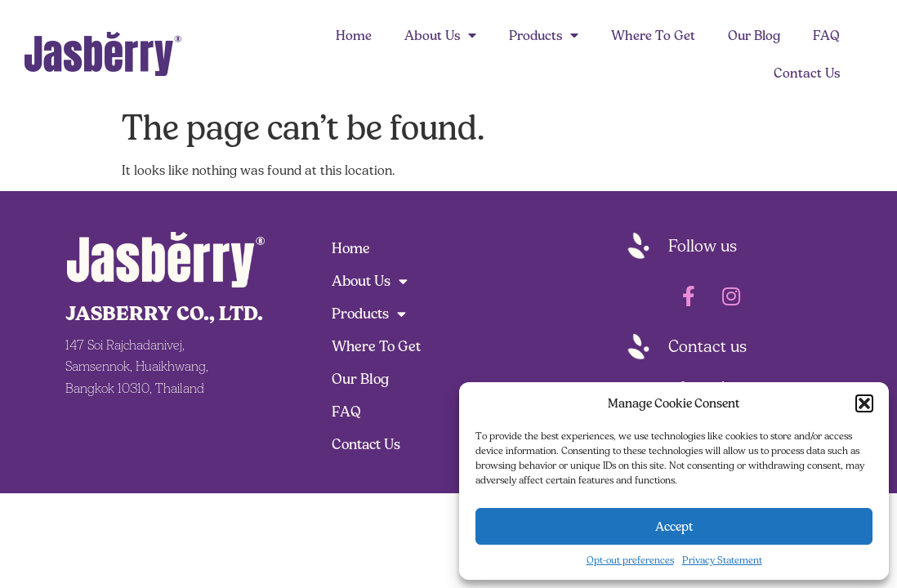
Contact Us (807, 73)
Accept (674, 526)
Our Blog (754, 35)
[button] (864, 403)
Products (544, 35)
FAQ (826, 35)
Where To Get (653, 35)
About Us (440, 35)
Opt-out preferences (630, 560)
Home (354, 35)
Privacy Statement (722, 560)
